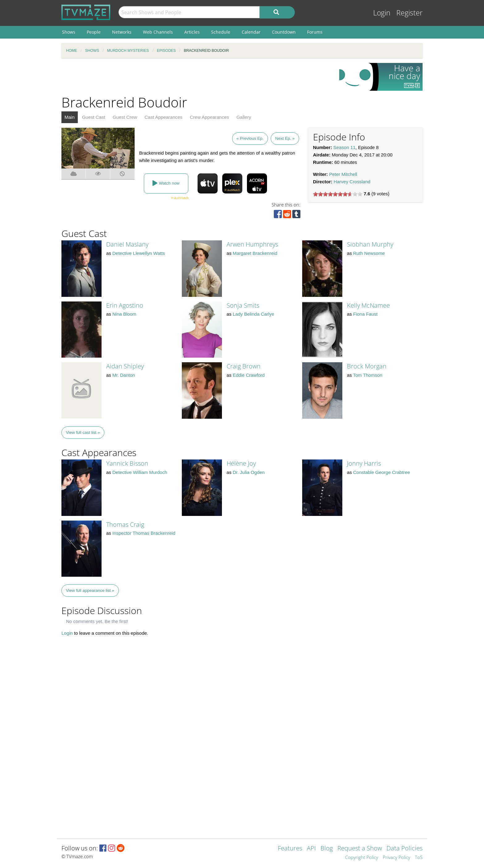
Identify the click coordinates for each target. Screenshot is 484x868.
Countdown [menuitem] (284, 32)
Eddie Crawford (249, 375)
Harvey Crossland (352, 182)
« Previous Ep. (250, 138)
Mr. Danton (124, 375)
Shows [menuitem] (69, 32)
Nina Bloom (124, 314)
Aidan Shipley (125, 366)
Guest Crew (125, 117)
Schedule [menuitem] (221, 32)
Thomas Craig (125, 524)
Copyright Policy (362, 858)
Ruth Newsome (369, 253)
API (311, 849)
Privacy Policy (396, 858)
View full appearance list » (90, 590)
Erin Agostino (125, 305)
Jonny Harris (364, 463)
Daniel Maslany (127, 244)
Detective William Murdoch (140, 472)
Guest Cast (94, 117)
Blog (327, 849)
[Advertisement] (196, 77)
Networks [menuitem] (122, 32)
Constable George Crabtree (382, 472)
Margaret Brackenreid (255, 253)
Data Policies (405, 849)
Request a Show (360, 849)
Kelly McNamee (368, 305)
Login (382, 13)
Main (70, 117)
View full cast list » (83, 432)
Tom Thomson (368, 375)
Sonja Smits (243, 305)
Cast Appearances (163, 117)
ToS (419, 858)
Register (409, 13)
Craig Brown (244, 366)
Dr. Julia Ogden (249, 472)
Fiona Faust (365, 314)
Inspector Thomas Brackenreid (144, 533)
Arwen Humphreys (252, 244)
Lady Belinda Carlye (253, 314)
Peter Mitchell (343, 174)
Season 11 (344, 147)
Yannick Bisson (127, 463)
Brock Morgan (367, 366)
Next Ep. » (285, 138)
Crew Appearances (209, 117)
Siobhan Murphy (370, 244)
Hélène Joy (241, 463)
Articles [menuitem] (192, 32)
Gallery (244, 117)
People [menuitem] (94, 32)
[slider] (338, 194)
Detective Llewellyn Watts (139, 253)
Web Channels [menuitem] (158, 32)
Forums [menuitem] (315, 32)
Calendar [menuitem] (251, 32)
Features (290, 849)
